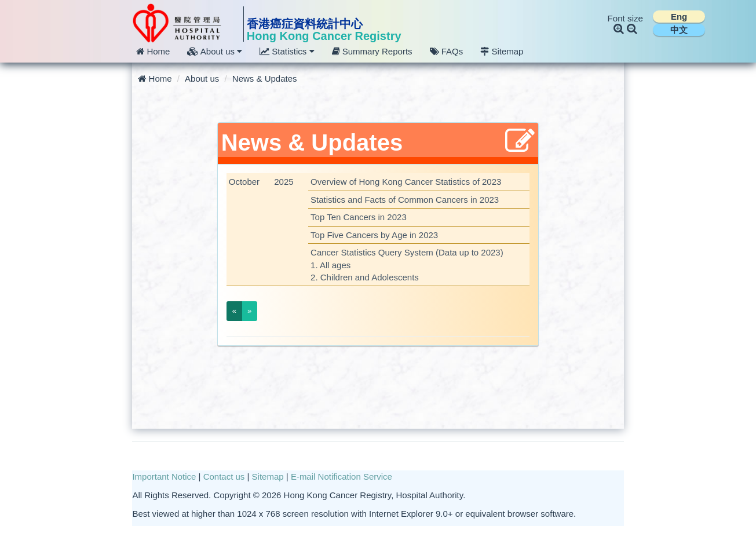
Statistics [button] (287, 51)
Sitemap (502, 51)
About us (202, 78)
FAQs (447, 51)
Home (153, 51)
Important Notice (164, 477)
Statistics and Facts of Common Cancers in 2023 (405, 200)
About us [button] (215, 51)
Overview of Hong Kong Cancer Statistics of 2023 (406, 182)
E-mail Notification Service (342, 477)
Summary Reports (372, 51)
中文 (679, 30)
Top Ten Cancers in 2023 (359, 217)
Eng (679, 17)
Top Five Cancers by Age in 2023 (374, 235)
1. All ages (330, 265)
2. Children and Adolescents (365, 277)
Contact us (224, 477)
